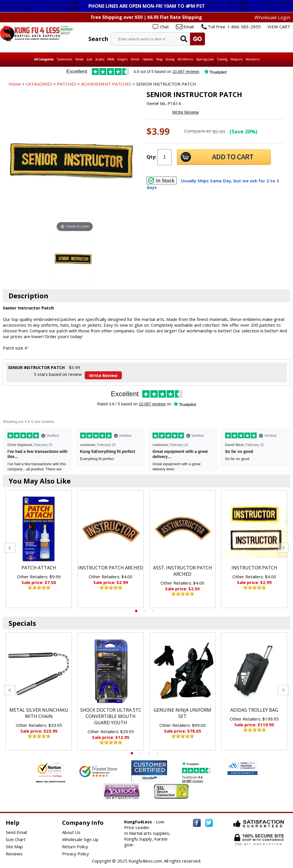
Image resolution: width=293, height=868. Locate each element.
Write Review (186, 112)
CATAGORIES (39, 84)
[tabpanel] (39, 549)
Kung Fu (122, 59)
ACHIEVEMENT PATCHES (106, 84)
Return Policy (75, 847)
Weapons (236, 59)
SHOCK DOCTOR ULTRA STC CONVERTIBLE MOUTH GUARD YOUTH (111, 716)
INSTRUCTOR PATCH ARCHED (111, 568)
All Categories (44, 59)
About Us (71, 832)
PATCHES (67, 84)
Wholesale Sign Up (80, 839)
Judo (90, 59)
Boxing (170, 59)
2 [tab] (145, 611)
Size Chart (16, 839)
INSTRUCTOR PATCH (254, 568)
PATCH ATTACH (39, 568)
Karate (79, 59)
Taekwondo (64, 59)
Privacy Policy (76, 854)
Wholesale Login (272, 17)
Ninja (159, 59)
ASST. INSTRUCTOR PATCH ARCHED (183, 571)
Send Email (16, 832)
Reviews (14, 854)
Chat (164, 27)
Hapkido (148, 59)
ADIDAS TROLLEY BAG (254, 710)
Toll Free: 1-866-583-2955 (234, 27)
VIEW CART (279, 27)
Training (222, 59)
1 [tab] (136, 611)
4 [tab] (158, 753)
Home (15, 84)
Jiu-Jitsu (100, 59)
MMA (111, 59)
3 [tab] (153, 611)
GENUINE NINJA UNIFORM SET (182, 713)
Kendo (135, 59)
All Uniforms (185, 59)
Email (189, 27)
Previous (10, 548)
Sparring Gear (205, 59)
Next (283, 548)
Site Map (14, 847)
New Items (252, 59)
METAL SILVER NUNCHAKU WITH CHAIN (39, 713)
